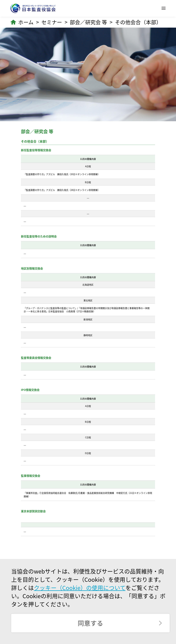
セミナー (52, 22)
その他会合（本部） (138, 22)
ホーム (26, 22)
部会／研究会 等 (88, 22)
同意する (90, 623)
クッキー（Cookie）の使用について (80, 588)
